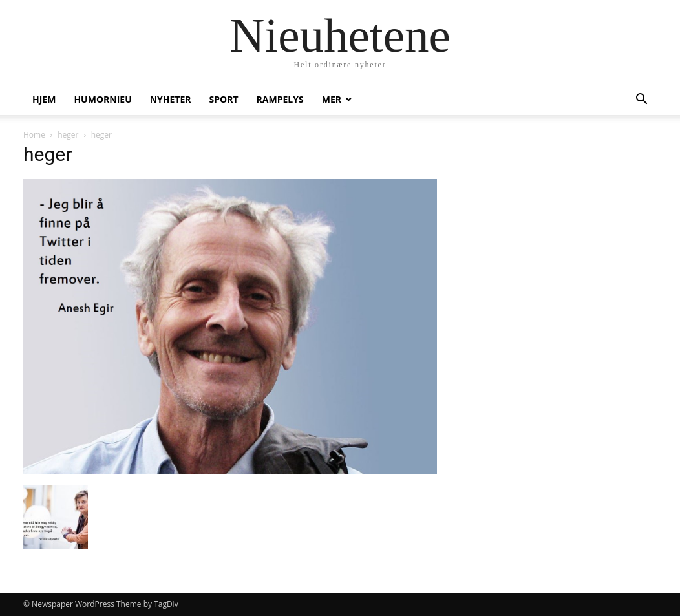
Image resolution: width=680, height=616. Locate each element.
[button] (641, 101)
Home (34, 135)
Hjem (44, 99)
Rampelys (280, 99)
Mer (332, 99)
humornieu (102, 99)
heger (68, 135)
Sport (224, 99)
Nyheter (171, 99)
